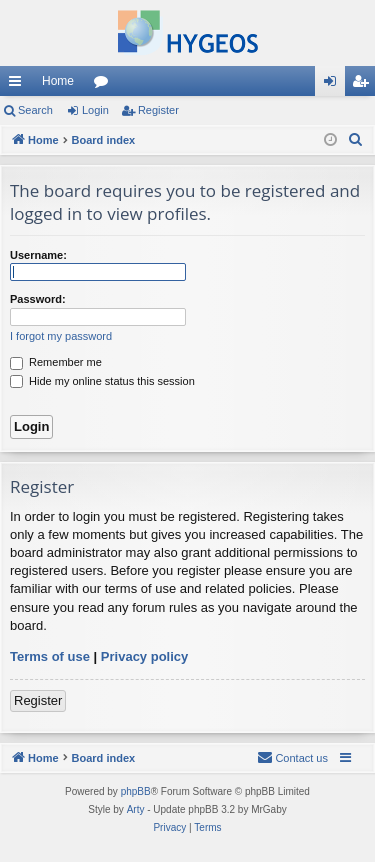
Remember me (56, 362)
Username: (38, 255)
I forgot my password (61, 336)
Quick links (19, 85)
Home (58, 81)
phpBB (136, 791)
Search (35, 110)
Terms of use (50, 656)
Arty (136, 809)
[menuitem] (356, 140)
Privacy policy (144, 656)
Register (158, 110)
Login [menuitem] (334, 85)
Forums (105, 85)
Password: (38, 299)
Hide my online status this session (102, 381)
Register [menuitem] (364, 85)
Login (95, 110)
